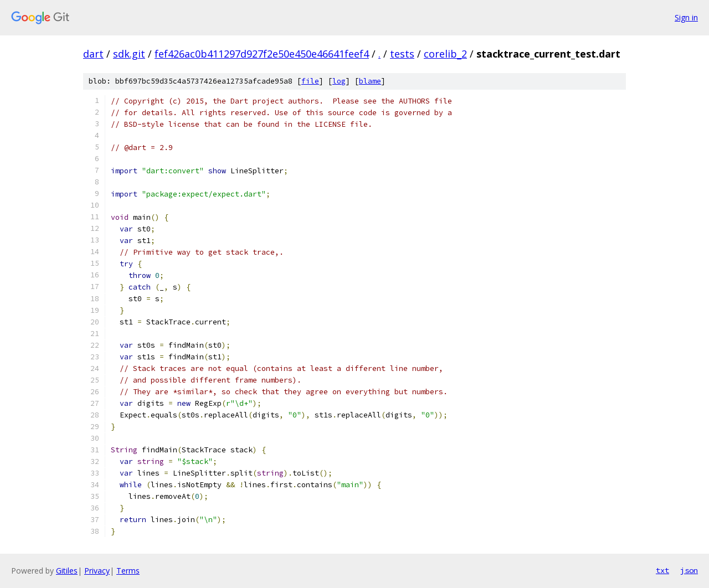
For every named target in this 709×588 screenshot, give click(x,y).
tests (402, 54)
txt (662, 570)
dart (93, 54)
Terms (128, 571)
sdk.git (129, 54)
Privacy (97, 571)
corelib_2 (445, 54)
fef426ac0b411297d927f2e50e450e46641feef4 (262, 54)
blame (370, 81)
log (339, 81)
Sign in (686, 17)
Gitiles (67, 571)
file (310, 81)
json (689, 570)
